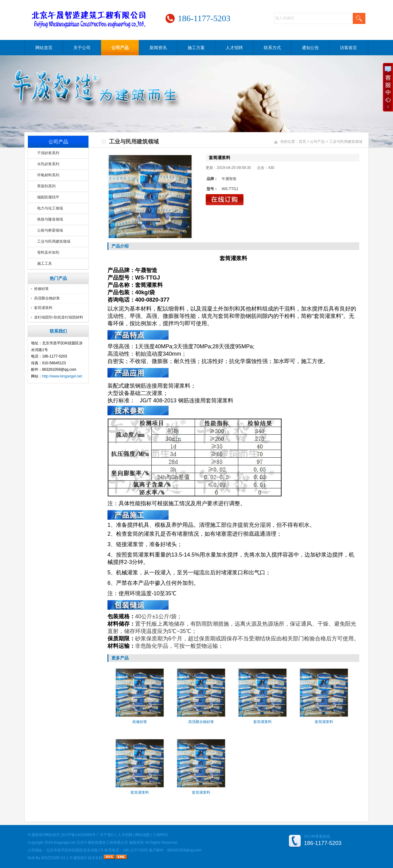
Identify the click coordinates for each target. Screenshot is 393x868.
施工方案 (196, 48)
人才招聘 (234, 48)
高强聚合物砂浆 (47, 298)
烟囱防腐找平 (48, 197)
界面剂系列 (46, 186)
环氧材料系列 (48, 175)
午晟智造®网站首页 (44, 835)
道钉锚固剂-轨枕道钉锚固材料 (59, 317)
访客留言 (348, 48)
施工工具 (45, 264)
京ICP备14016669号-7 (80, 835)
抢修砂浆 (41, 289)
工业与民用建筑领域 (54, 241)
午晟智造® (78, 858)
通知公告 (310, 48)
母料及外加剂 (48, 252)
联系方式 (272, 48)
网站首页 (44, 48)
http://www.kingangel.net (62, 376)
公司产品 (120, 48)
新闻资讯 (158, 48)
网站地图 (142, 835)
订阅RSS (160, 835)
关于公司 (82, 48)
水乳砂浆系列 (48, 164)
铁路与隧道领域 (50, 219)
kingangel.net (65, 843)
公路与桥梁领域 (50, 230)
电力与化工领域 (50, 208)
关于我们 (107, 835)
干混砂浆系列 (48, 153)
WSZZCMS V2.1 (55, 858)
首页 (302, 142)
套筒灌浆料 (43, 308)
